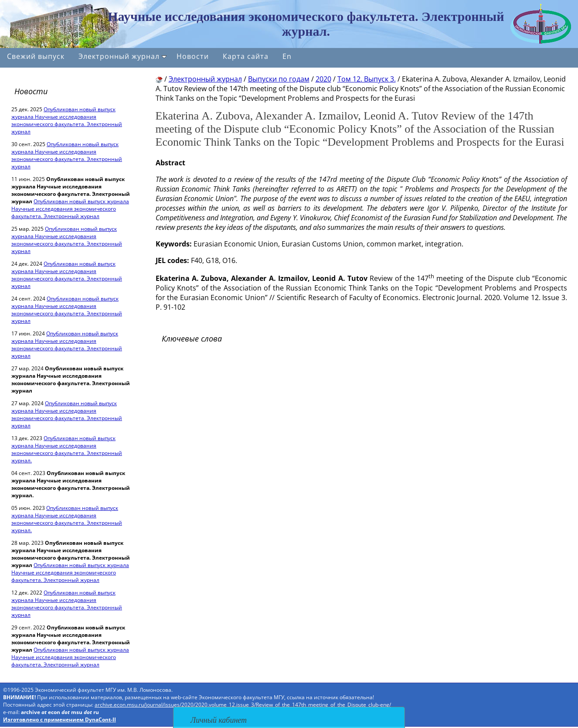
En (287, 56)
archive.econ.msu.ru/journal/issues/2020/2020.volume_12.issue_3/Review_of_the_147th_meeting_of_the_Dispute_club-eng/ (243, 705)
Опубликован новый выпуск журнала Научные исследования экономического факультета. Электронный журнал (67, 120)
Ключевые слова (192, 338)
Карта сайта (246, 56)
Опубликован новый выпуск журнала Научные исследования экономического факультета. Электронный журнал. (67, 449)
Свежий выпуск (36, 56)
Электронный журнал (122, 56)
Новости (193, 56)
